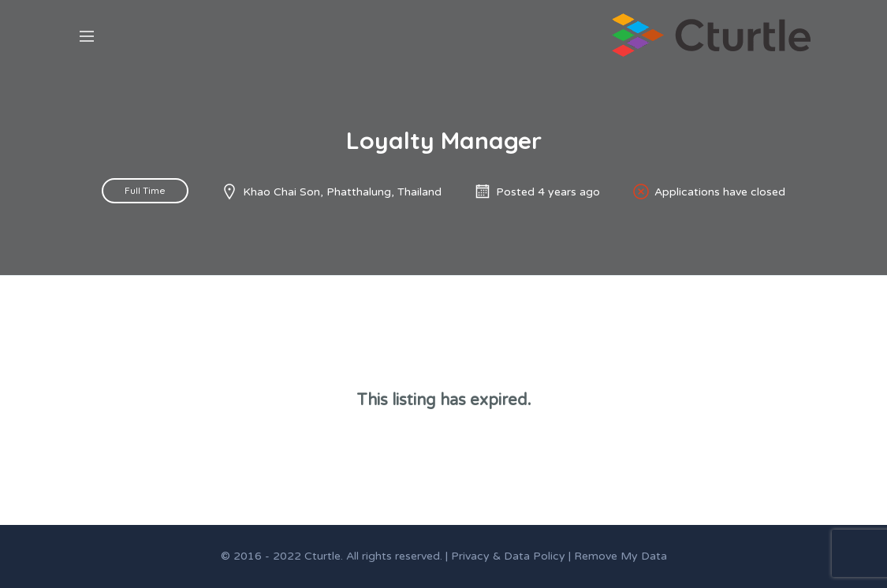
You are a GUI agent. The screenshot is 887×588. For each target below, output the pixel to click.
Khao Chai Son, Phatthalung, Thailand (342, 192)
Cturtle (322, 556)
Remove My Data (621, 556)
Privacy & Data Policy (508, 556)
